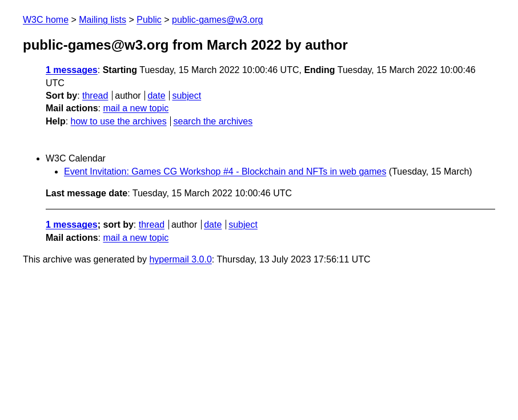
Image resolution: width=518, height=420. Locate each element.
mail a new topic (136, 108)
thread (95, 96)
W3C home (46, 20)
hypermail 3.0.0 (180, 259)
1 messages (72, 70)
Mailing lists (103, 20)
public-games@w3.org (217, 20)
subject (186, 96)
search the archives (213, 121)
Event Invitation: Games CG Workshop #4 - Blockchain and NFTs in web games (225, 171)
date (156, 96)
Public (149, 20)
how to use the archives (119, 121)
